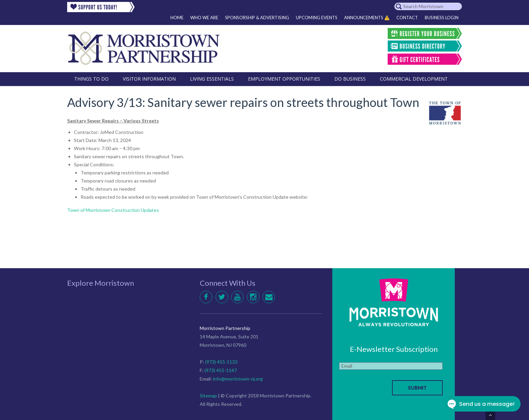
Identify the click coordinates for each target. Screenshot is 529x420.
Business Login (442, 18)
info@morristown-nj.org (238, 379)
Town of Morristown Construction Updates (113, 210)
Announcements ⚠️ (367, 18)
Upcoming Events (317, 18)
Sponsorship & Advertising (257, 18)
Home (177, 18)
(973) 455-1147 (221, 370)
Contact (407, 18)
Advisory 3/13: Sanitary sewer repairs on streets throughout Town (243, 102)
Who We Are (204, 18)
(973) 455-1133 (221, 362)
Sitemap (208, 396)
